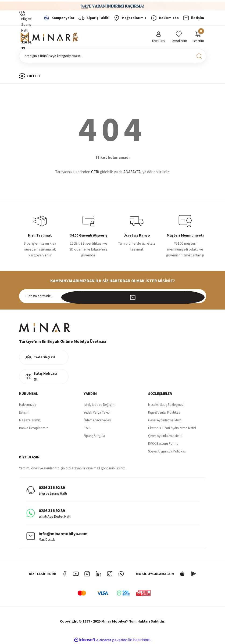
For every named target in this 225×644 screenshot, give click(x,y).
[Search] (113, 56)
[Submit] (199, 296)
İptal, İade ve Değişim (99, 405)
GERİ (95, 172)
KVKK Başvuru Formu (163, 444)
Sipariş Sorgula (94, 436)
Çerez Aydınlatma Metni (165, 436)
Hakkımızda (28, 405)
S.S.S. (87, 428)
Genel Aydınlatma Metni (165, 420)
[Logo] (50, 37)
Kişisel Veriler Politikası (164, 412)
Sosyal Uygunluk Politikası (167, 451)
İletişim (24, 412)
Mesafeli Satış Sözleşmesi (166, 405)
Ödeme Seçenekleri (97, 420)
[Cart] (198, 37)
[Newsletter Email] (113, 296)
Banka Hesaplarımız (33, 428)
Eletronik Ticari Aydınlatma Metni (172, 428)
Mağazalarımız (30, 420)
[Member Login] (159, 37)
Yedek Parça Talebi (97, 412)
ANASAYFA (132, 172)
